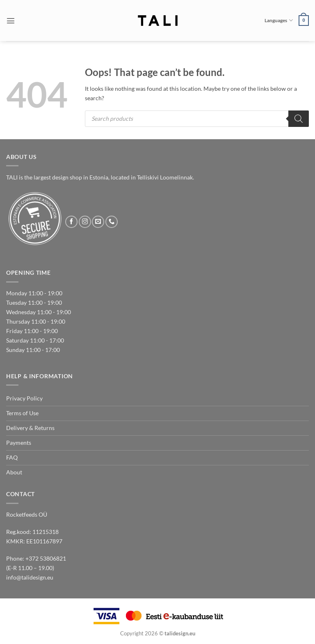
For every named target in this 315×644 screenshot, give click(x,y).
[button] (11, 21)
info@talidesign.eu (30, 577)
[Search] (299, 119)
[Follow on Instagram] (85, 222)
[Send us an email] (98, 222)
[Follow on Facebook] (71, 222)
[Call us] (112, 222)
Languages (278, 20)
